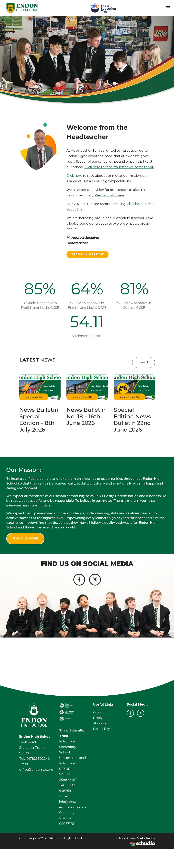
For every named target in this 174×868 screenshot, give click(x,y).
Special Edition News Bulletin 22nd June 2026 (132, 420)
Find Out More (25, 538)
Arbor (98, 712)
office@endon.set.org (36, 770)
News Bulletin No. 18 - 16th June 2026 (86, 416)
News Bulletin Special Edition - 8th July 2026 (39, 420)
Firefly (98, 718)
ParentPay (101, 729)
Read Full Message (87, 254)
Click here (74, 176)
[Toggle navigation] (168, 8)
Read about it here (109, 195)
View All (144, 362)
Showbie (100, 723)
